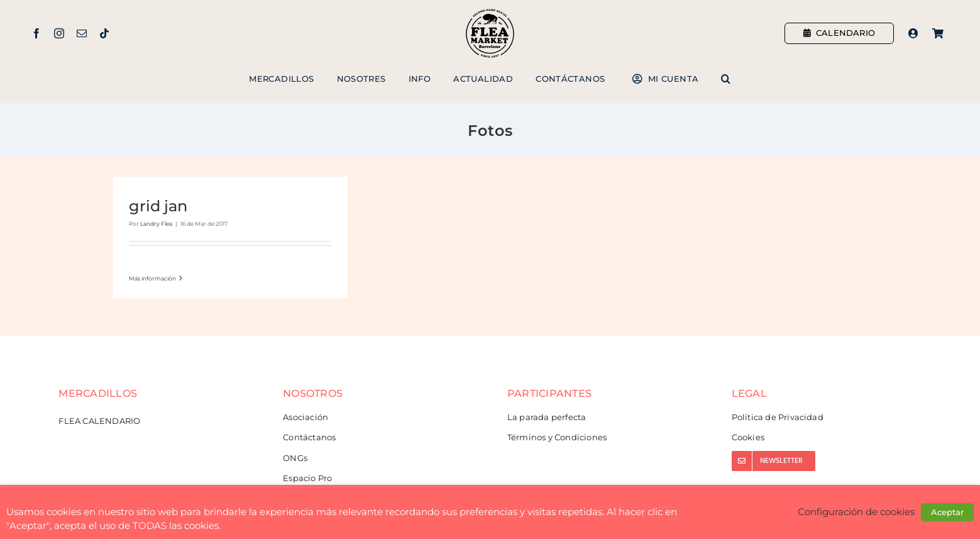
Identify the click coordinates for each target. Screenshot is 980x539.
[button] (726, 79)
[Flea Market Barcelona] (490, 12)
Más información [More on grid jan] (152, 278)
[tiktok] (104, 33)
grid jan (158, 206)
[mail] (82, 33)
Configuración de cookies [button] (856, 512)
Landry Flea (156, 224)
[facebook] (36, 33)
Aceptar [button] (947, 512)
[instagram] (59, 33)
